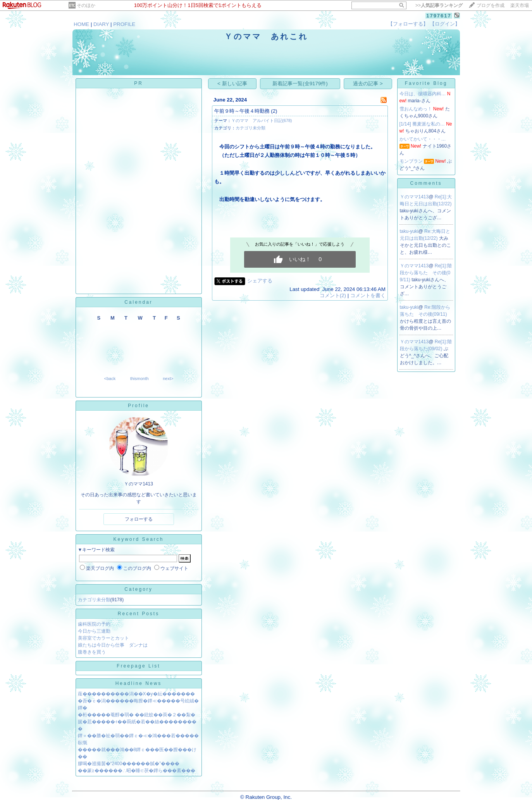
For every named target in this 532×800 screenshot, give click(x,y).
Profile (139, 406)
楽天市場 (520, 5)
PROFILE (124, 24)
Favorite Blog (426, 83)
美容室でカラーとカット (103, 638)
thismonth (139, 378)
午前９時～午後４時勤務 (242, 111)
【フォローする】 (408, 24)
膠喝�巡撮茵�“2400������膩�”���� (129, 764)
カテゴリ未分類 (94, 600)
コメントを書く (368, 295)
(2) (274, 111)
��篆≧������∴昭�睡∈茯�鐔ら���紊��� (137, 771)
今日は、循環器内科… (423, 94)
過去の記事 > (368, 83)
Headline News (139, 683)
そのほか (86, 5)
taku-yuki (409, 231)
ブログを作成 (491, 5)
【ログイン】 (445, 24)
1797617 (439, 16)
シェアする (260, 281)
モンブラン (411, 161)
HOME (81, 24)
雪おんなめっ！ (416, 109)
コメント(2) (333, 295)
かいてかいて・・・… (423, 139)
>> (439, 5)
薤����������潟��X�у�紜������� (136, 694)
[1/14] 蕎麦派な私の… (422, 124)
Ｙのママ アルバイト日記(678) (262, 120)
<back (110, 378)
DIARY (101, 24)
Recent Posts (139, 614)
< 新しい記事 (232, 83)
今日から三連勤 (94, 631)
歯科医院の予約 (94, 624)
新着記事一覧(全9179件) (300, 83)
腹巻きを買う (92, 652)
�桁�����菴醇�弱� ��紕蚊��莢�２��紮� (137, 715)
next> (168, 378)
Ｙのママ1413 (414, 197)
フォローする (139, 519)
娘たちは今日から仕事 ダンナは (113, 645)
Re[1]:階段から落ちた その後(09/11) (426, 273)
